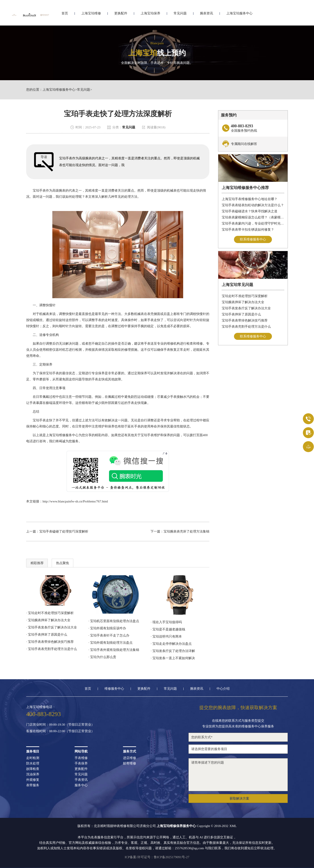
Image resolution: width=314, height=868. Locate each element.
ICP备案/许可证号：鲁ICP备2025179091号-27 (157, 857)
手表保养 (81, 763)
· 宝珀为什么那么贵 (102, 657)
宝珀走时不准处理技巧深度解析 (245, 296)
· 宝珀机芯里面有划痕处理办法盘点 (114, 621)
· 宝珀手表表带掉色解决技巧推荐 (50, 642)
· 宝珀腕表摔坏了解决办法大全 (48, 620)
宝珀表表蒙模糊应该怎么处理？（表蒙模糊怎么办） (253, 217)
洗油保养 (33, 774)
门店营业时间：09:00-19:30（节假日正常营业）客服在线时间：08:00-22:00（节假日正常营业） (60, 728)
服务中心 (81, 785)
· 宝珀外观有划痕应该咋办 (107, 628)
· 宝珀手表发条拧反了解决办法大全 (52, 627)
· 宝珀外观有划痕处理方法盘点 (111, 643)
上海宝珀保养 (150, 15)
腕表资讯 (206, 15)
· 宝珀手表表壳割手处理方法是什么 (52, 649)
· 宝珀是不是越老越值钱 (168, 629)
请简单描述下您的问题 (238, 775)
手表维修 (81, 758)
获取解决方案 (239, 798)
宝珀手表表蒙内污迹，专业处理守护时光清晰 (253, 223)
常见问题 (180, 15)
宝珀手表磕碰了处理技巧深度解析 (64, 531)
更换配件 (121, 15)
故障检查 (33, 769)
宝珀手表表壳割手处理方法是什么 (246, 327)
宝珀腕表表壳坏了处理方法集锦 (186, 531)
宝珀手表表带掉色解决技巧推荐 (245, 320)
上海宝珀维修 (91, 15)
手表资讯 (81, 780)
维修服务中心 (114, 689)
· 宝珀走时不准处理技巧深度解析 (50, 613)
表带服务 (33, 785)
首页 (65, 15)
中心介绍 (223, 689)
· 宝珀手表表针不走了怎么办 (109, 635)
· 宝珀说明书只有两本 (166, 637)
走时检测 (33, 758)
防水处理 (33, 763)
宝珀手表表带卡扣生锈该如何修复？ (248, 230)
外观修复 (33, 780)
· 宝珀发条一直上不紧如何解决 (173, 658)
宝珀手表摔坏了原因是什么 (241, 314)
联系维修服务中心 (253, 239)
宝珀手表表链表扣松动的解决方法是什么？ (253, 205)
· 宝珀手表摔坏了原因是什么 (47, 635)
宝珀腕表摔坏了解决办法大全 (243, 302)
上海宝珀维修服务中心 (59, 90)
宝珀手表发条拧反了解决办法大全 (246, 308)
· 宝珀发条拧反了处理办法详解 (173, 651)
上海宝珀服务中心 (239, 15)
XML (233, 826)
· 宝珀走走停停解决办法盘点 (171, 644)
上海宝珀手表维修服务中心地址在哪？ (250, 199)
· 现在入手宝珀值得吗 (166, 622)
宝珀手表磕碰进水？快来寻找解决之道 (250, 211)
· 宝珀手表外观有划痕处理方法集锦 (114, 650)
